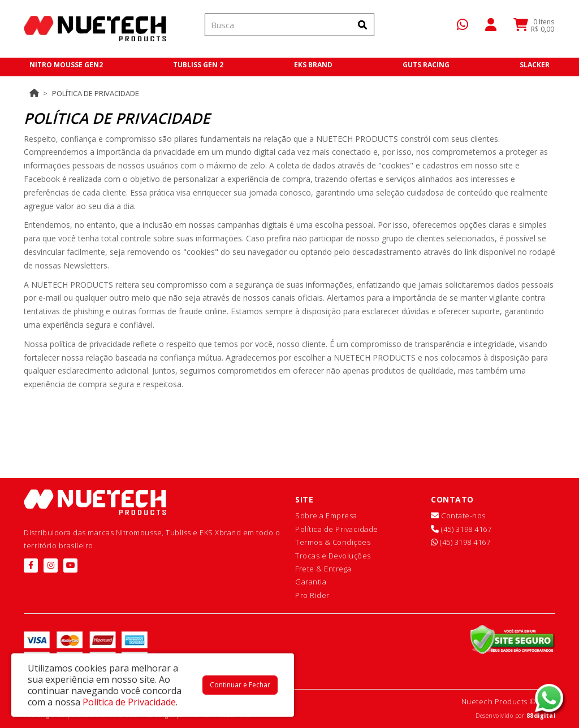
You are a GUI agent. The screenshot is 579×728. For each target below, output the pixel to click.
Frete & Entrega (323, 569)
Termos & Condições (333, 542)
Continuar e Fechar (240, 685)
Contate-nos (458, 515)
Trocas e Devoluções (333, 556)
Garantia (311, 582)
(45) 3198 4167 (461, 529)
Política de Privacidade (96, 93)
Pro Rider (312, 595)
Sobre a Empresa (326, 515)
